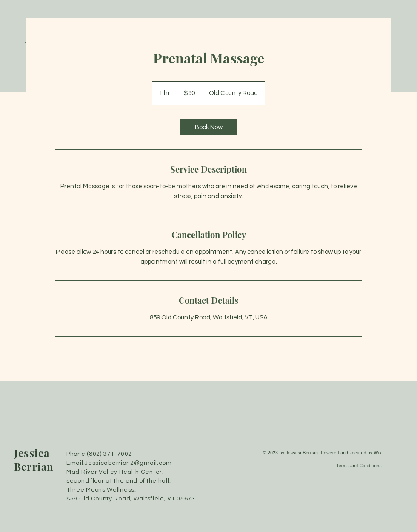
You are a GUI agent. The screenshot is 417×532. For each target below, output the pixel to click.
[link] (208, 127)
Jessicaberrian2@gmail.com (128, 463)
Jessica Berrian (34, 460)
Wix (378, 453)
